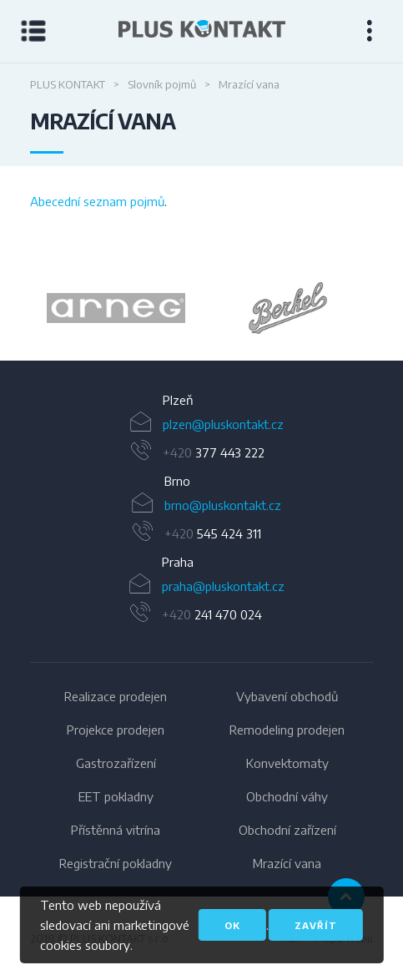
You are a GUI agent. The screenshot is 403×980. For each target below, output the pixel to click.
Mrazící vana (287, 863)
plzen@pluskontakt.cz (223, 424)
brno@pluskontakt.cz (223, 505)
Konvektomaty (287, 763)
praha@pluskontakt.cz (223, 586)
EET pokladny (116, 796)
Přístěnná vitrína (116, 830)
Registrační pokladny (116, 863)
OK (232, 925)
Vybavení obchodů (287, 696)
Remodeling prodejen (287, 730)
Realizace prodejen (116, 696)
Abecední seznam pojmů (97, 201)
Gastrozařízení (116, 763)
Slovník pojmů (162, 84)
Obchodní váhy (287, 796)
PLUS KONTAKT (68, 84)
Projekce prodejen (116, 730)
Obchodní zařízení (287, 830)
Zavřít (316, 925)
